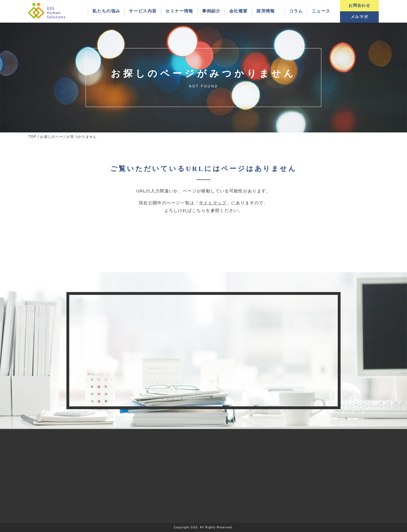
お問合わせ (359, 6)
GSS (194, 527)
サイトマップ (213, 203)
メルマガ (359, 17)
